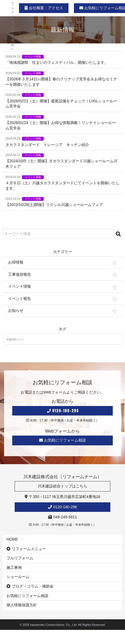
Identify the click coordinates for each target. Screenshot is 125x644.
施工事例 (14, 567)
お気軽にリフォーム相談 (62, 440)
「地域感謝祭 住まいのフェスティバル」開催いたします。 (57, 62)
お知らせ (16, 310)
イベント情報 (33, 57)
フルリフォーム (20, 558)
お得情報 (16, 262)
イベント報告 (20, 299)
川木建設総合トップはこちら (62, 486)
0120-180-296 (63, 411)
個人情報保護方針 (22, 605)
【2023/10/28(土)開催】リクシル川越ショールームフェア (54, 205)
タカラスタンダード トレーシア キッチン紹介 (47, 145)
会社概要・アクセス (44, 8)
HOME (12, 539)
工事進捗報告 (20, 274)
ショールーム (18, 577)
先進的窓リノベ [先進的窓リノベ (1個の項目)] (15, 340)
